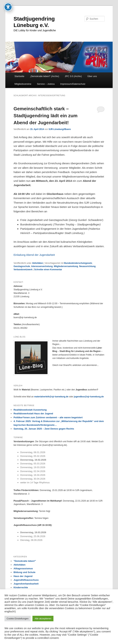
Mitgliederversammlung (66, 266)
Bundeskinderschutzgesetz (78, 263)
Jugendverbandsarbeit (26, 584)
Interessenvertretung (42, 266)
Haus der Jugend (23, 576)
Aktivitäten (38, 263)
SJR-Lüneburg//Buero (60, 129)
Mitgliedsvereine (23, 84)
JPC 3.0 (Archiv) (73, 76)
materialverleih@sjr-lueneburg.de (51, 397)
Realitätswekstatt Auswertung (30, 410)
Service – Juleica (46, 84)
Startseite (19, 76)
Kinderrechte (21, 587)
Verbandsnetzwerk (23, 270)
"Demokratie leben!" (25, 561)
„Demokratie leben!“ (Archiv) (45, 76)
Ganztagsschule (22, 266)
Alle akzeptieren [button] (43, 619)
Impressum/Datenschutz (73, 84)
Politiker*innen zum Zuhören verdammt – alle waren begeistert (48, 417)
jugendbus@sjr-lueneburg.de (89, 397)
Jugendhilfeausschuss (26, 580)
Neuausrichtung (87, 266)
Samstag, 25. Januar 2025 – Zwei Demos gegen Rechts (44, 429)
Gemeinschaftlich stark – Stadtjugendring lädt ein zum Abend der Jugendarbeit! (45, 116)
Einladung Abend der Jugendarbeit (34, 255)
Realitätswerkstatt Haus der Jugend (33, 414)
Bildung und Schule (24, 572)
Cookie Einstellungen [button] (18, 619)
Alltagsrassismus (23, 568)
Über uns (92, 76)
